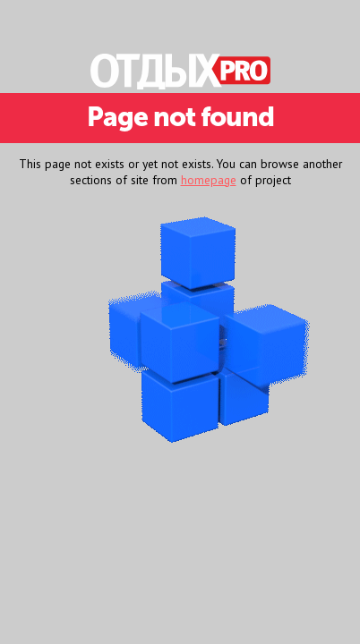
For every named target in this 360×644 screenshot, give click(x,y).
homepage (209, 180)
